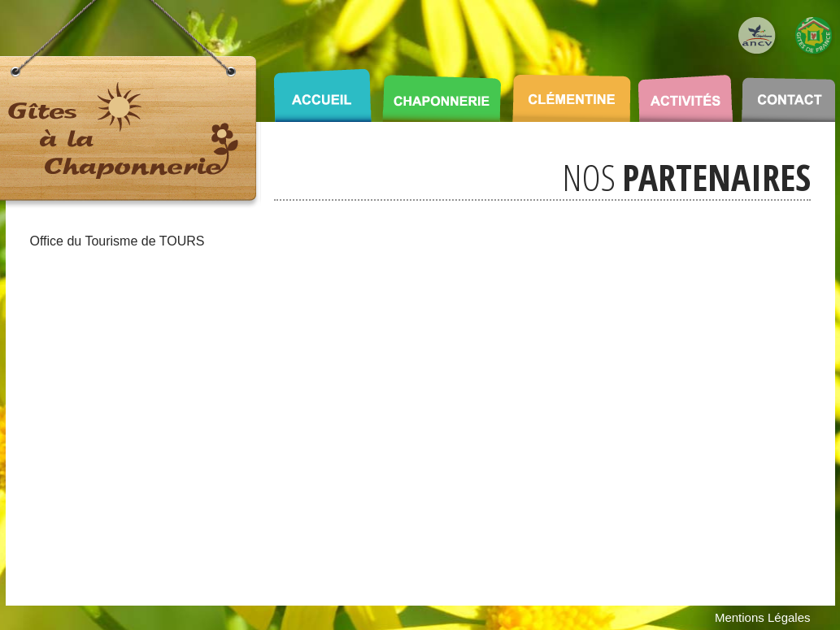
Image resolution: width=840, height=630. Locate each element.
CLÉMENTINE (572, 89)
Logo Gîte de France (815, 37)
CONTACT (788, 89)
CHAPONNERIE (442, 89)
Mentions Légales (763, 617)
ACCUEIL (322, 89)
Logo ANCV (758, 37)
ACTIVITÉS (685, 89)
